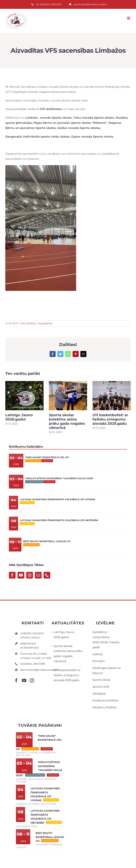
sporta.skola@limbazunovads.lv (40, 670)
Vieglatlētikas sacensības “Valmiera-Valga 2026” (59, 478)
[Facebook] (12, 575)
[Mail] (38, 575)
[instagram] (32, 680)
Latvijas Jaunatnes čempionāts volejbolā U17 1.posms (57, 499)
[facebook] (16, 680)
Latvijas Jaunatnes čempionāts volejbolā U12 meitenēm (59, 520)
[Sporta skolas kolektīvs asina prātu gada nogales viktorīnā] (68, 395)
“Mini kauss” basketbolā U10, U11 (47, 457)
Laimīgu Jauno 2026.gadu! (19, 417)
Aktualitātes (28, 323)
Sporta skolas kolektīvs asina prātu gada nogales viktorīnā (67, 421)
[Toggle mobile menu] (129, 18)
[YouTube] (21, 575)
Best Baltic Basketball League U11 (47, 541)
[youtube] (24, 680)
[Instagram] (30, 575)
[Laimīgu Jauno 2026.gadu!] (24, 395)
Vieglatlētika (45, 323)
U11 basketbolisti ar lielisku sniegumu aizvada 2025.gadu (110, 419)
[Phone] (47, 575)
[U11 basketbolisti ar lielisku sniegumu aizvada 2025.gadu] (112, 395)
